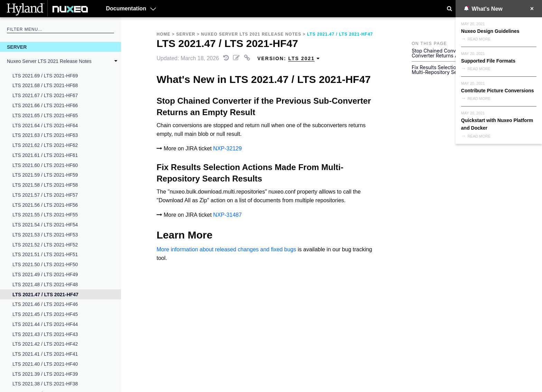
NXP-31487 (228, 215)
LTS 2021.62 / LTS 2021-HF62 (45, 145)
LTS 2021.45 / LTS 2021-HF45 (45, 314)
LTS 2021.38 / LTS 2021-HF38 (45, 384)
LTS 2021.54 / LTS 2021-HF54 (45, 225)
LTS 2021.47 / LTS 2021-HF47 (45, 295)
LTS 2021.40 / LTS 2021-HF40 (45, 364)
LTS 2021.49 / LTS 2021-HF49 (45, 274)
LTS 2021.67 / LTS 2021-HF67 (45, 95)
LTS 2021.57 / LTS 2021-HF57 (45, 195)
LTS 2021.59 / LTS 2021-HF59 (45, 175)
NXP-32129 (228, 148)
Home (163, 34)
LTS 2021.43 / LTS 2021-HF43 (45, 334)
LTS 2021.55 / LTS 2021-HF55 (45, 215)
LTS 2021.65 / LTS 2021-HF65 (45, 115)
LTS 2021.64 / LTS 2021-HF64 (45, 125)
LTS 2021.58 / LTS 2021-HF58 (45, 185)
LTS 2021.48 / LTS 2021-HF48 (45, 284)
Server (17, 47)
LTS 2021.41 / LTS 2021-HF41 (45, 354)
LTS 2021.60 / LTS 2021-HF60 (45, 165)
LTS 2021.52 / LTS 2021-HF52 (45, 245)
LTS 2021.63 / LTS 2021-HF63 (45, 135)
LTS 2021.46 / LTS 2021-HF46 (45, 304)
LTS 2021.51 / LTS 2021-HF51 (45, 254)
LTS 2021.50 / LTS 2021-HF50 (45, 264)
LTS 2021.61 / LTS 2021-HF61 (45, 155)
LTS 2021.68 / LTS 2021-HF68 (45, 85)
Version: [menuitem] (289, 59)
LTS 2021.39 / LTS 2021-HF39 (45, 374)
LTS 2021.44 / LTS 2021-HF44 (45, 324)
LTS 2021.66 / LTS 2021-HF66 (45, 105)
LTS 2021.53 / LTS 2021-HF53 (45, 235)
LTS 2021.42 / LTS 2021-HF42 (45, 344)
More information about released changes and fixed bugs (226, 249)
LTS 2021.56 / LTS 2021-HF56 (45, 205)
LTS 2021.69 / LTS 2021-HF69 (45, 76)
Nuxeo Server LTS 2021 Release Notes (49, 61)
